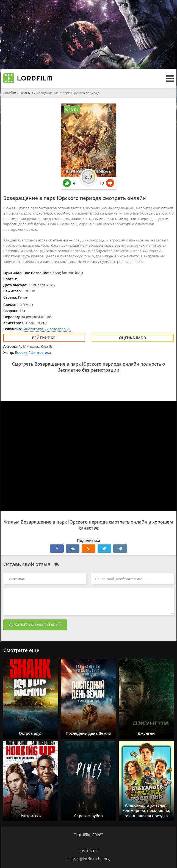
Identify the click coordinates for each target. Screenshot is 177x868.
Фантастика (41, 352)
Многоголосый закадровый (47, 329)
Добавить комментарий (35, 625)
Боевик (21, 352)
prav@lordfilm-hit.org (91, 859)
